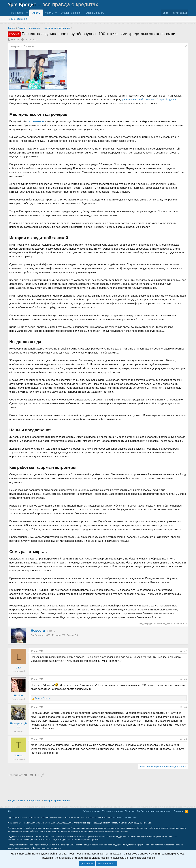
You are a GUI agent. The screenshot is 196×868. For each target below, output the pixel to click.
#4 (185, 707)
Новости (15, 40)
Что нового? (17, 13)
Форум (36, 13)
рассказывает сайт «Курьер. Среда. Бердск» (149, 100)
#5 (185, 739)
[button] (27, 13)
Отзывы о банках (71, 13)
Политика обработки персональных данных (148, 811)
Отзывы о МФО (95, 13)
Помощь (178, 811)
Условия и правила (112, 811)
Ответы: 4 (30, 46)
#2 (185, 651)
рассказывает (36, 121)
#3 (185, 679)
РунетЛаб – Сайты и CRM (124, 818)
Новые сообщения (18, 19)
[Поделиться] (186, 46)
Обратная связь (91, 811)
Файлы (49, 13)
